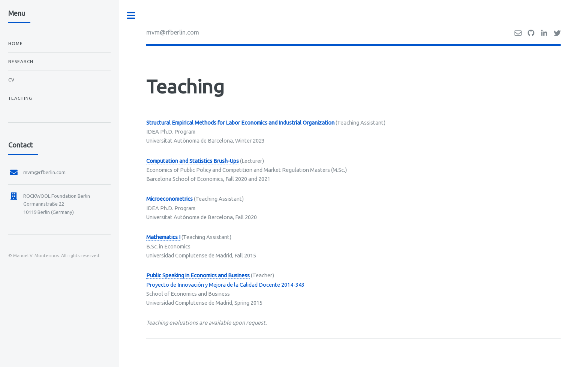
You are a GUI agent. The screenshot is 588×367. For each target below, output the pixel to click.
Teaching (20, 98)
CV (11, 80)
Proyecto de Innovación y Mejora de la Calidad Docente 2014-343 (225, 285)
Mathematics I (163, 237)
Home (16, 43)
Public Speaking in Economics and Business (198, 275)
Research (21, 61)
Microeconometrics (169, 199)
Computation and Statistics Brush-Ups (193, 161)
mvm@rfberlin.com (173, 32)
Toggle (131, 16)
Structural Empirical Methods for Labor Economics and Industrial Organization (240, 123)
